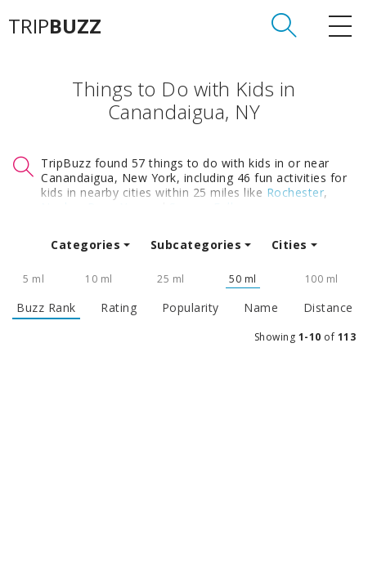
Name (261, 308)
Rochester (296, 192)
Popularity (191, 308)
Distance (328, 308)
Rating (119, 308)
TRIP (55, 26)
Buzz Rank (46, 308)
